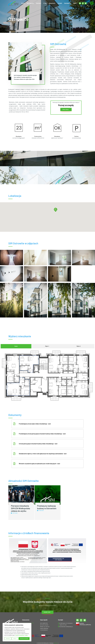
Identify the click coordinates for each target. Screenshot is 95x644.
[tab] (16, 346)
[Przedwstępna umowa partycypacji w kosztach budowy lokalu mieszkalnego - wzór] (14, 434)
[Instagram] (86, 3)
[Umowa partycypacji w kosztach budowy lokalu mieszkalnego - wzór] (14, 444)
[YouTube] (83, 3)
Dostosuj (8, 639)
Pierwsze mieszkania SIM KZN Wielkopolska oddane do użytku (20, 508)
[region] (17, 632)
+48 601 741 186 (63, 625)
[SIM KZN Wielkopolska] (13, 3)
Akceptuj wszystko (24, 639)
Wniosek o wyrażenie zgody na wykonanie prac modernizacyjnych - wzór (40, 464)
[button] (56, 210)
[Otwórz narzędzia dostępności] (92, 3)
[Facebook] (80, 3)
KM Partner (56, 643)
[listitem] (18, 386)
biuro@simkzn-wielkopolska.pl (66, 627)
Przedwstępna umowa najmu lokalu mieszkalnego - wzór (35, 424)
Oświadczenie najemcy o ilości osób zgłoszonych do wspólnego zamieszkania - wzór (43, 454)
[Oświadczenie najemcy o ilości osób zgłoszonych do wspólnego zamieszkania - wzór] (14, 454)
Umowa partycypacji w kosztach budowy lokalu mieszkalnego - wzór (38, 444)
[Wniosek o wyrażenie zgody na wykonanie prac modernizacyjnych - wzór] (14, 464)
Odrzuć (15, 639)
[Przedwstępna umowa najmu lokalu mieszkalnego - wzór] (14, 424)
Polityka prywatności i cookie (21, 635)
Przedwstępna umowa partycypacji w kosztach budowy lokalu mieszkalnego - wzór (42, 434)
